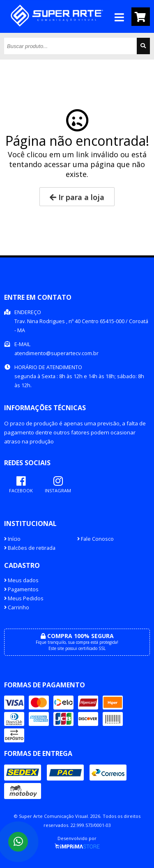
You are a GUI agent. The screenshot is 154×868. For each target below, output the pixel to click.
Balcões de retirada (30, 548)
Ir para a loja (77, 197)
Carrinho (17, 607)
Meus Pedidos (24, 598)
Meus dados (21, 580)
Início (12, 539)
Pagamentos (21, 589)
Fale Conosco (95, 539)
